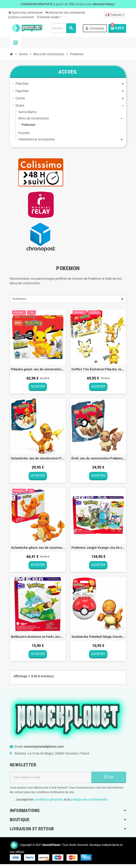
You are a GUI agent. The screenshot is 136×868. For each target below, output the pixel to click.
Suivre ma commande (26, 13)
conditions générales (49, 801)
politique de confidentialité (89, 801)
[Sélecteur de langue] (115, 15)
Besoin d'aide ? (49, 17)
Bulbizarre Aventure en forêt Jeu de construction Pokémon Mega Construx (38, 638)
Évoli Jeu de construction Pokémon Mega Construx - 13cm (98, 459)
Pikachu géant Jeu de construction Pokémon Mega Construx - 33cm (38, 369)
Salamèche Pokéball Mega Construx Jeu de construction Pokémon (98, 638)
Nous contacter (21, 17)
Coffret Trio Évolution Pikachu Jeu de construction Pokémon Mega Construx (98, 369)
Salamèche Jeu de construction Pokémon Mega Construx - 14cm (38, 459)
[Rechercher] (64, 28)
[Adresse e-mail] (51, 779)
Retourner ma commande (65, 13)
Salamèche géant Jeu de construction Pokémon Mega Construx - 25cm (38, 548)
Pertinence (19, 299)
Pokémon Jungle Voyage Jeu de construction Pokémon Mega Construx (98, 548)
